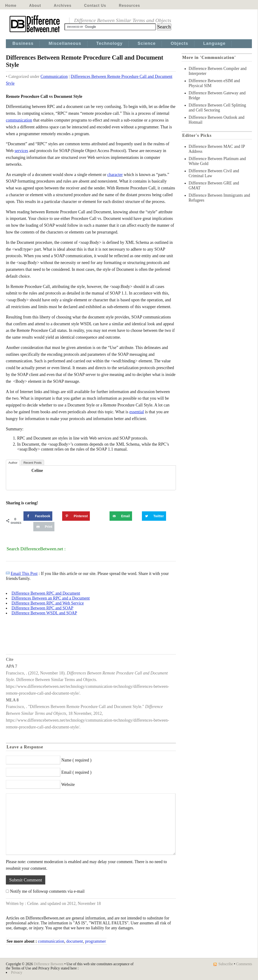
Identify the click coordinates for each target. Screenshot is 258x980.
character (115, 175)
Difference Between (49, 964)
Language (214, 43)
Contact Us (95, 6)
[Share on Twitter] (154, 516)
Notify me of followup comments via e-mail (47, 891)
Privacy (17, 972)
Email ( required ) (76, 772)
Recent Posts (32, 463)
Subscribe (226, 964)
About (35, 6)
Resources (129, 6)
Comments (244, 964)
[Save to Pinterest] (76, 516)
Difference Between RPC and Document (46, 593)
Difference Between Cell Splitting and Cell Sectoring (217, 108)
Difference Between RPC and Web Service (48, 603)
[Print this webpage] (44, 527)
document (75, 941)
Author (13, 463)
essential (137, 412)
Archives (63, 6)
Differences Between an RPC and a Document (51, 598)
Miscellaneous (65, 43)
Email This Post (24, 574)
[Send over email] (121, 516)
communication (19, 120)
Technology (110, 43)
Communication (54, 77)
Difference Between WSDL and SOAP (44, 613)
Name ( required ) (76, 760)
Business (23, 43)
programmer (96, 941)
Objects (180, 43)
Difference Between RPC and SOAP (42, 608)
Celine (37, 471)
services (21, 151)
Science (147, 43)
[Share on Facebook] (38, 516)
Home (11, 6)
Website (68, 785)
